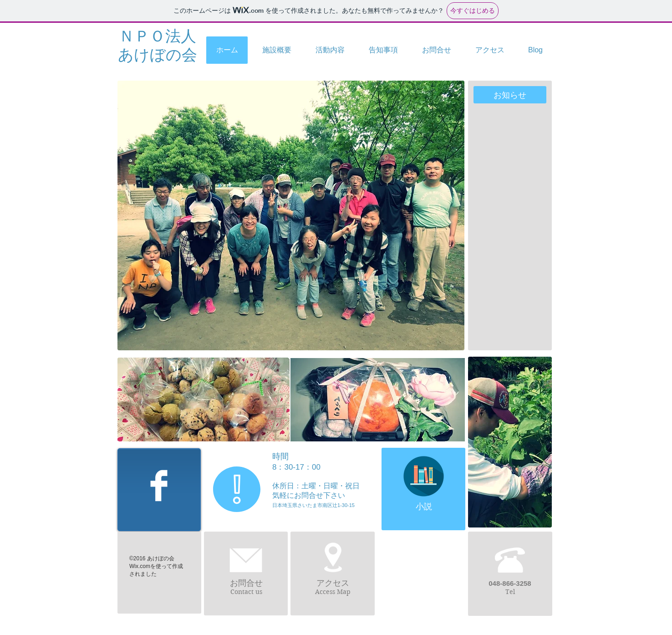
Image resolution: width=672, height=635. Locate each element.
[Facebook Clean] (159, 486)
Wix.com (140, 566)
